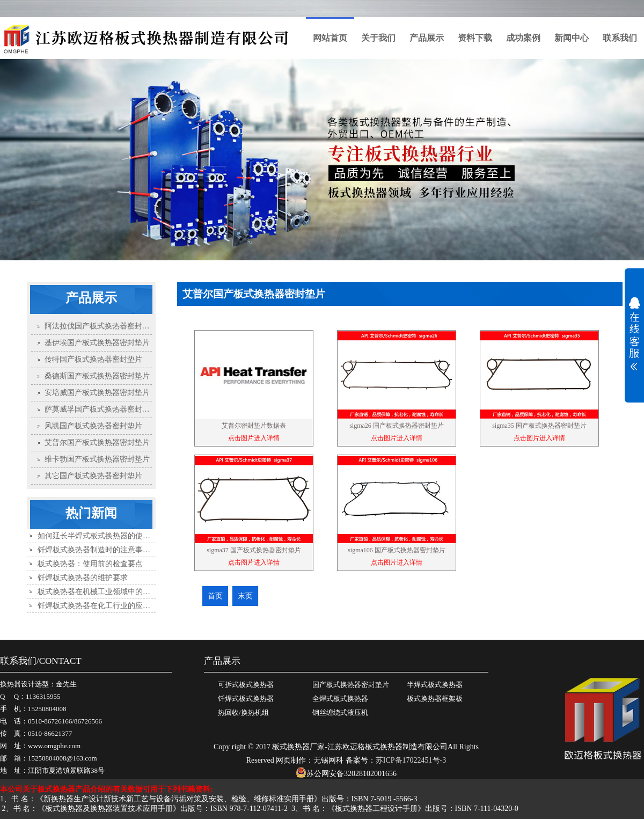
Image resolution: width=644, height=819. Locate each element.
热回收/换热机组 (243, 712)
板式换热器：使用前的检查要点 (90, 564)
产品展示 (427, 38)
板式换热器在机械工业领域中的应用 (98, 592)
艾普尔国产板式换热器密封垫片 (559, 318)
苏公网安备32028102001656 (346, 774)
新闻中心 (572, 38)
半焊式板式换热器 (435, 685)
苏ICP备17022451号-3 (411, 760)
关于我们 (378, 38)
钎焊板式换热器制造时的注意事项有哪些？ (109, 550)
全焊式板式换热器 (340, 699)
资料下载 (475, 38)
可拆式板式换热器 (246, 685)
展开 (634, 334)
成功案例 (523, 38)
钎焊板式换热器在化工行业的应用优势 (101, 606)
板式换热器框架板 (435, 699)
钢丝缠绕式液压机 (340, 712)
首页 (363, 318)
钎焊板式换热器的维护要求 (83, 578)
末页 (245, 596)
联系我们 (620, 38)
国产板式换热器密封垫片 (457, 318)
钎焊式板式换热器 (246, 699)
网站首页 (330, 38)
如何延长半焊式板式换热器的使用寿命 (101, 536)
